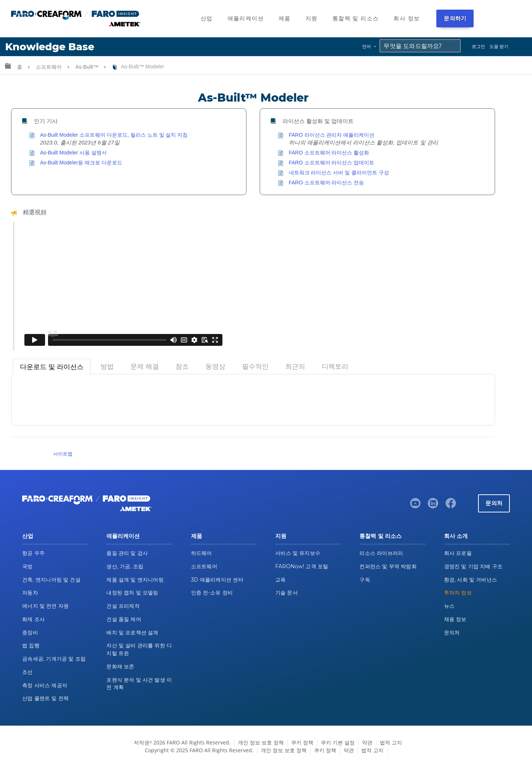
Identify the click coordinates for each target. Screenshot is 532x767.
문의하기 (455, 18)
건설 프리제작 (123, 606)
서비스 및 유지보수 (298, 553)
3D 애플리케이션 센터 (217, 580)
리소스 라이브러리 (381, 553)
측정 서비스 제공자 (45, 685)
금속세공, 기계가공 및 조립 (54, 659)
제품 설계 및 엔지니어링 (135, 580)
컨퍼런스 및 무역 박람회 (388, 566)
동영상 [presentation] (215, 367)
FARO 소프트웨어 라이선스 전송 (327, 183)
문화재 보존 (120, 667)
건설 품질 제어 (124, 619)
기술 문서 (287, 593)
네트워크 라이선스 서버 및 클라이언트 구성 (339, 173)
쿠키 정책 (302, 742)
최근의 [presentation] (295, 367)
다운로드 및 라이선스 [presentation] (52, 367)
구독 (365, 580)
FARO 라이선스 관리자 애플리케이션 (332, 135)
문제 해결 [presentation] (145, 367)
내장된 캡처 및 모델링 (132, 593)
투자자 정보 (458, 593)
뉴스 (449, 606)
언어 (366, 46)
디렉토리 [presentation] (335, 367)
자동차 (30, 593)
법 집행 (31, 645)
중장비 (30, 633)
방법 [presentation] (107, 367)
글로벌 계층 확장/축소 (8, 66)
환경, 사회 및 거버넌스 (471, 580)
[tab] (52, 367)
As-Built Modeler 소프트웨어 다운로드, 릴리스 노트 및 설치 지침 (114, 135)
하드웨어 (202, 553)
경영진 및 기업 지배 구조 (473, 566)
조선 (28, 672)
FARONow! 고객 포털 (302, 566)
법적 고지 (391, 742)
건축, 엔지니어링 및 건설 (51, 580)
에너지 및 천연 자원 (45, 606)
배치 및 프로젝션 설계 (132, 633)
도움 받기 (499, 46)
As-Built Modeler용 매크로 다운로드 (81, 163)
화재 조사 (33, 619)
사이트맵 (63, 454)
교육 (281, 580)
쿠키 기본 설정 (338, 742)
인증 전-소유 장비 (212, 593)
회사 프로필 (458, 553)
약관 (367, 742)
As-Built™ (88, 67)
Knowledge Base (50, 47)
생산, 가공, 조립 (125, 566)
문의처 (494, 503)
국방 (28, 566)
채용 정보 (455, 619)
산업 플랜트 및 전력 (45, 698)
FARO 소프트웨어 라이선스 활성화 (329, 153)
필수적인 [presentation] (255, 367)
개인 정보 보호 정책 (261, 742)
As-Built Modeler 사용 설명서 (74, 153)
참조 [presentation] (182, 367)
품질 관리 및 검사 (127, 553)
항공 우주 (33, 553)
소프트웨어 (50, 67)
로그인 (478, 46)
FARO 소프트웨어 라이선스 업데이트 (332, 163)
